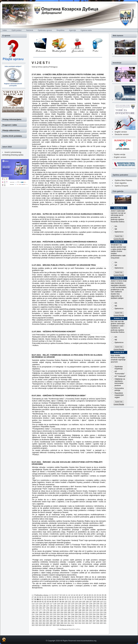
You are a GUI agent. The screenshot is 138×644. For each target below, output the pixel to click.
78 (85, 599)
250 (76, 617)
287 (58, 621)
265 (55, 619)
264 (51, 619)
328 (54, 625)
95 (53, 602)
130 (98, 604)
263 (47, 619)
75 (78, 599)
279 (105, 619)
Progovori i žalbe (10, 125)
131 (101, 604)
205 (65, 612)
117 (51, 604)
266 (58, 619)
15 (77, 595)
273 (83, 619)
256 (98, 617)
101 (70, 602)
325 (44, 625)
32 (45, 597)
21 (92, 595)
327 (51, 625)
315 (83, 623)
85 (103, 599)
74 (75, 599)
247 (65, 617)
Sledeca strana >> (67, 625)
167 (80, 608)
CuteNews (78, 629)
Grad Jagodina (121, 183)
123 (73, 604)
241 (44, 617)
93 (48, 602)
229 (76, 614)
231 (83, 614)
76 (80, 599)
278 (101, 619)
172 (98, 608)
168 (83, 608)
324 (40, 625)
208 (76, 612)
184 (65, 610)
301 (33, 623)
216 (105, 612)
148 (87, 606)
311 (69, 623)
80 (90, 599)
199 (44, 612)
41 (68, 597)
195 (105, 610)
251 (80, 617)
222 (51, 614)
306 (51, 623)
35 (53, 597)
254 (91, 617)
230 (80, 614)
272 (80, 619)
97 (58, 602)
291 (73, 621)
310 (65, 623)
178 (44, 610)
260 (37, 619)
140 (58, 606)
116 (47, 604)
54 (100, 597)
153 (105, 606)
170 (91, 608)
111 (105, 602)
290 (69, 621)
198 (40, 612)
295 (87, 621)
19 (87, 595)
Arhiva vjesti (42, 67)
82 (95, 599)
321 (105, 623)
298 (98, 621)
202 (55, 612)
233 (91, 614)
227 (69, 614)
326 (47, 625)
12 (69, 595)
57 (33, 599)
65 (53, 599)
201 (51, 612)
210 (83, 612)
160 (55, 608)
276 (94, 619)
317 (91, 623)
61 (43, 599)
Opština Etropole (121, 186)
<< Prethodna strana (40, 595)
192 (94, 610)
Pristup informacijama (12, 119)
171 (94, 608)
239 (37, 617)
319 (98, 623)
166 (76, 608)
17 (82, 595)
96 (55, 602)
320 (101, 623)
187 (76, 610)
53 (98, 597)
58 (35, 599)
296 (91, 621)
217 (33, 614)
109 (98, 602)
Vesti (34, 67)
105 (84, 602)
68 (60, 599)
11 (67, 595)
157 (44, 608)
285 (51, 621)
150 (94, 606)
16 (79, 595)
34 (50, 597)
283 (44, 621)
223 (55, 614)
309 (62, 623)
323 (37, 625)
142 (65, 606)
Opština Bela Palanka (123, 180)
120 (62, 604)
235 (98, 614)
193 (98, 610)
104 (80, 602)
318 (94, 623)
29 (38, 597)
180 (51, 610)
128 (91, 604)
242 (47, 617)
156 (40, 608)
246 (62, 617)
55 (103, 597)
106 (87, 602)
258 (105, 617)
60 (40, 599)
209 (80, 612)
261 (40, 619)
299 (101, 621)
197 (37, 612)
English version (121, 132)
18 (85, 595)
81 (93, 599)
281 (37, 621)
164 (69, 608)
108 (94, 602)
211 (87, 612)
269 (69, 619)
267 (62, 619)
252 (83, 617)
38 (60, 597)
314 (80, 623)
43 (73, 597)
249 (73, 617)
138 (51, 606)
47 (83, 597)
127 (87, 604)
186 (73, 610)
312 (73, 623)
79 (88, 599)
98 (60, 602)
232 (87, 614)
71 (68, 599)
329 (58, 625)
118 (55, 604)
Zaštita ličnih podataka (12, 136)
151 (98, 606)
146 (80, 606)
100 (66, 602)
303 (40, 623)
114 (40, 604)
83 (98, 599)
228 (73, 614)
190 (87, 610)
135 (40, 606)
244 (55, 617)
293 (80, 621)
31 (43, 597)
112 (33, 604)
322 (33, 625)
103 (77, 602)
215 (101, 612)
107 (91, 602)
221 (47, 614)
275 (91, 619)
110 (101, 602)
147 (83, 606)
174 (105, 608)
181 (55, 610)
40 (65, 597)
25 (103, 595)
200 (47, 612)
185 (69, 610)
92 (45, 602)
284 (47, 621)
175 (33, 610)
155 (37, 608)
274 (87, 619)
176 (37, 610)
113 (37, 604)
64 (50, 599)
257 (101, 617)
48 (85, 597)
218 (37, 614)
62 (45, 599)
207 (73, 612)
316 (87, 623)
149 (91, 606)
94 (50, 602)
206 (69, 612)
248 (69, 617)
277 (98, 619)
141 (62, 606)
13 (72, 595)
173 (101, 608)
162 (62, 608)
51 (93, 597)
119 (58, 604)
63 (48, 599)
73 (73, 599)
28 (35, 597)
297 (94, 621)
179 (47, 610)
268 (65, 619)
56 (105, 597)
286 (55, 621)
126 (83, 604)
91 (43, 602)
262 (44, 619)
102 (73, 602)
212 (91, 612)
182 (58, 610)
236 (101, 614)
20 (90, 595)
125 (80, 604)
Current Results (119, 239)
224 (58, 614)
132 (105, 604)
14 (74, 595)
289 (65, 621)
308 (58, 623)
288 (62, 621)
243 (51, 617)
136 (44, 606)
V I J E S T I (41, 63)
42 (70, 597)
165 (73, 608)
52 (95, 597)
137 (47, 606)
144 (73, 606)
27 (33, 597)
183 (62, 610)
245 (58, 617)
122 (69, 604)
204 (62, 612)
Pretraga (52, 67)
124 (76, 604)
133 (33, 606)
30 (40, 597)
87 (33, 602)
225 (62, 614)
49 (88, 597)
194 (101, 610)
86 (105, 599)
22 (95, 595)
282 (40, 621)
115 (44, 604)
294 (83, 621)
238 (33, 617)
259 (33, 619)
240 (40, 617)
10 (64, 595)
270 (73, 619)
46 (80, 597)
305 (47, 623)
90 (40, 602)
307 (55, 623)
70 (65, 599)
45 (78, 597)
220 (44, 614)
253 (87, 617)
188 (80, 610)
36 (55, 597)
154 (33, 608)
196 (33, 612)
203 (58, 612)
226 (65, 614)
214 (98, 612)
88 (35, 602)
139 (55, 606)
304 (44, 623)
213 (94, 612)
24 (100, 595)
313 (76, 623)
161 (58, 608)
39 (63, 597)
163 (65, 608)
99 (63, 602)
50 (90, 597)
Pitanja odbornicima (11, 130)
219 (40, 614)
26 (105, 595)
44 (75, 597)
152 (101, 606)
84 (100, 599)
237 (105, 614)
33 (48, 597)
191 (91, 610)
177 (40, 610)
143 (69, 606)
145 (76, 606)
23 (98, 595)
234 (94, 614)
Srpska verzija (120, 154)
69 (63, 599)
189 (83, 610)
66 (55, 599)
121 (65, 604)
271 (76, 619)
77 (83, 599)
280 (33, 621)
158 (47, 608)
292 (76, 621)
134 (37, 606)
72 (70, 599)
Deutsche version (122, 134)
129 (94, 604)
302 (37, 623)
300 (105, 621)
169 (87, 608)
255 (94, 617)
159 (51, 608)
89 (38, 602)
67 (58, 599)
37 (58, 597)
